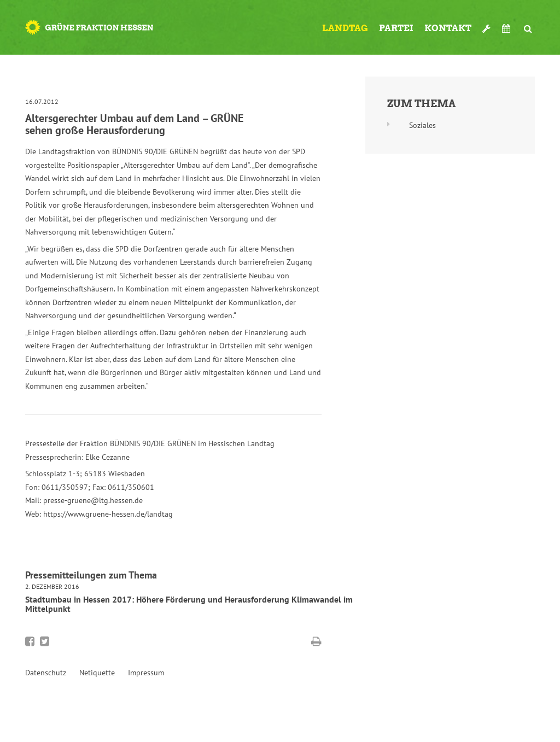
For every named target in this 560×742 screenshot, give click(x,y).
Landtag (345, 28)
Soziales (422, 125)
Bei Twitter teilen (45, 641)
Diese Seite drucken (316, 641)
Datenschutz (46, 673)
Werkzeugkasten (487, 24)
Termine (507, 28)
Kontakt (448, 28)
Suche (528, 24)
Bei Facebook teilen (30, 641)
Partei (396, 28)
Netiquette (97, 673)
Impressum (146, 673)
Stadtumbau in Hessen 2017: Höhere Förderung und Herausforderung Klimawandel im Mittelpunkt (189, 604)
